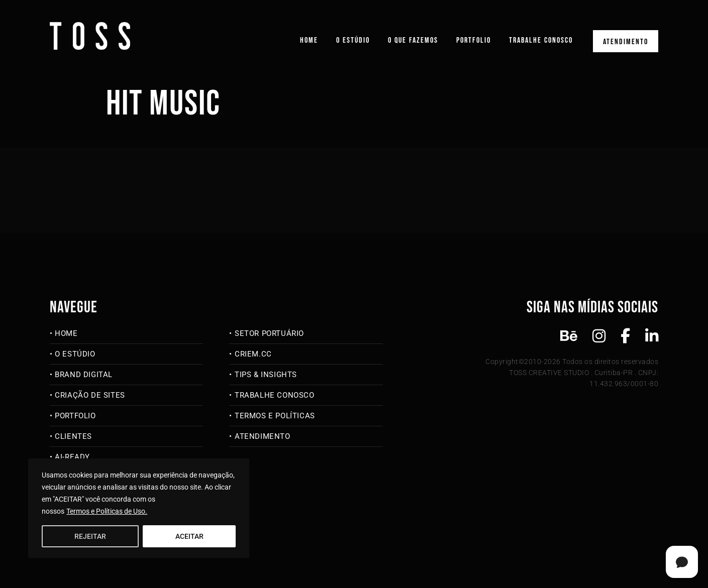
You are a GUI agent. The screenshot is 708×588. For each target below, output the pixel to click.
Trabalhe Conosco (541, 40)
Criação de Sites (90, 395)
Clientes (73, 436)
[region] (139, 508)
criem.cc (253, 354)
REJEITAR (90, 536)
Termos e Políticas (275, 416)
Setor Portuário (269, 333)
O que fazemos (413, 40)
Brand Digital (84, 375)
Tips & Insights (266, 375)
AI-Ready (72, 457)
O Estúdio (353, 40)
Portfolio (474, 40)
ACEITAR (189, 536)
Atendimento (626, 42)
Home (309, 40)
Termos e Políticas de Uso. (107, 511)
